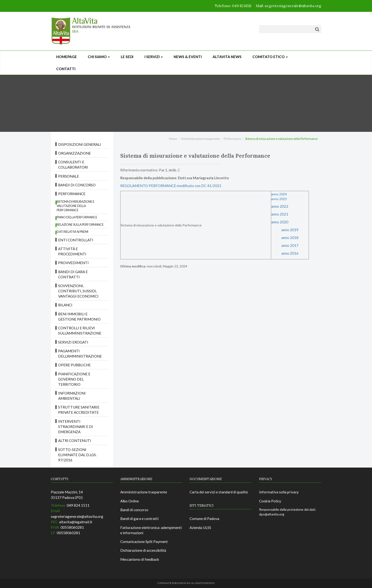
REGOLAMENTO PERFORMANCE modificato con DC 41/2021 (171, 186)
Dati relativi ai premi (72, 232)
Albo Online (130, 501)
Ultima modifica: (133, 266)
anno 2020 (280, 222)
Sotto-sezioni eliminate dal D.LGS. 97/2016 (77, 455)
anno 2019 (290, 230)
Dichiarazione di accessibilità (143, 550)
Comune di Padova (204, 519)
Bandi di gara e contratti (73, 274)
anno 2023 (279, 199)
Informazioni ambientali (72, 396)
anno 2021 (280, 214)
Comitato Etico (270, 57)
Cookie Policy (270, 501)
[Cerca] (317, 29)
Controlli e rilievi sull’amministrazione (80, 331)
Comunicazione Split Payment (144, 542)
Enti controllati (76, 240)
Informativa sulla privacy (279, 492)
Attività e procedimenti (72, 251)
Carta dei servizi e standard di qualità (219, 492)
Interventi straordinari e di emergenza (76, 427)
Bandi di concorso (77, 185)
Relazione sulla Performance (80, 225)
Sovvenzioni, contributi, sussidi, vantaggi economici (78, 291)
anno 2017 (290, 245)
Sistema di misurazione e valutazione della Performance (76, 206)
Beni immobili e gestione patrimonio (79, 317)
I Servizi (154, 57)
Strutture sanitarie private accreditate (79, 410)
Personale (69, 176)
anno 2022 (280, 206)
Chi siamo (99, 57)
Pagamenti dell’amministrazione (80, 354)
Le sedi (127, 57)
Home (173, 139)
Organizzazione (74, 153)
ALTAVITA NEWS (227, 57)
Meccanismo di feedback (140, 559)
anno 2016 (290, 253)
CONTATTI (66, 69)
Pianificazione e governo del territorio (74, 379)
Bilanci (65, 305)
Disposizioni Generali (80, 144)
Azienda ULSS (200, 528)
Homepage (67, 57)
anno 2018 (290, 238)
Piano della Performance (77, 217)
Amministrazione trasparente (200, 139)
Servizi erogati (73, 342)
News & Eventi (188, 57)
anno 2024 (279, 194)
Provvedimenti (73, 263)
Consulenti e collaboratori (73, 165)
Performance (72, 194)
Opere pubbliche (74, 365)
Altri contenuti (75, 441)
